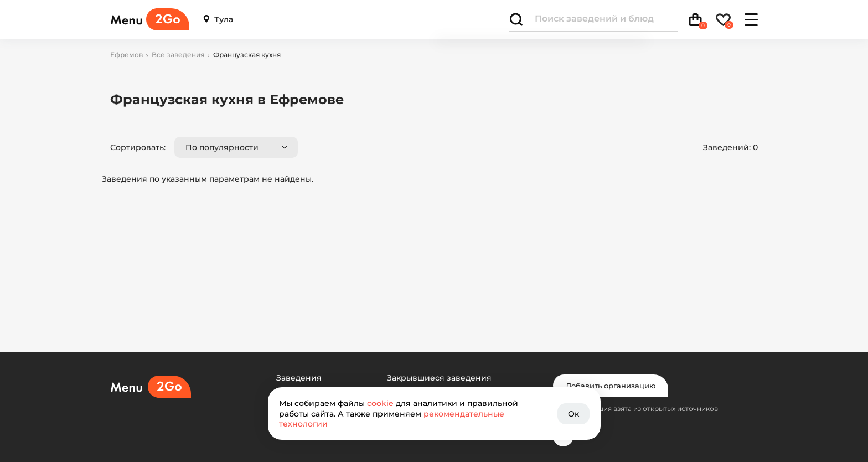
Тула (218, 20)
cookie (380, 403)
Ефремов (126, 55)
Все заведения (178, 55)
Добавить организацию (611, 386)
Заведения (299, 378)
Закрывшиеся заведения (439, 378)
